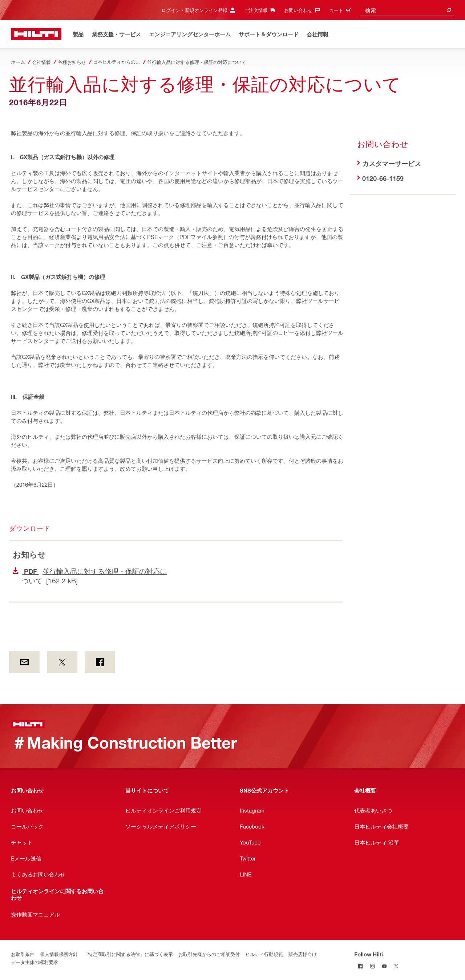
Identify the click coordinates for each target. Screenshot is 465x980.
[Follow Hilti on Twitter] (396, 966)
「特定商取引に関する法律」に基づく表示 (128, 954)
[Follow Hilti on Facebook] (360, 966)
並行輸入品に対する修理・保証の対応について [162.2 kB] (90, 576)
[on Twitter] (62, 662)
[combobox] (407, 10)
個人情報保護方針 (59, 954)
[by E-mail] (24, 662)
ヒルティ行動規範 (264, 954)
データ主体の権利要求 (35, 962)
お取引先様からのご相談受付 (209, 954)
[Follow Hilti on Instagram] (372, 966)
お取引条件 (23, 954)
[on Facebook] (100, 662)
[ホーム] (36, 34)
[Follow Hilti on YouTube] (384, 966)
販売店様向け (303, 954)
